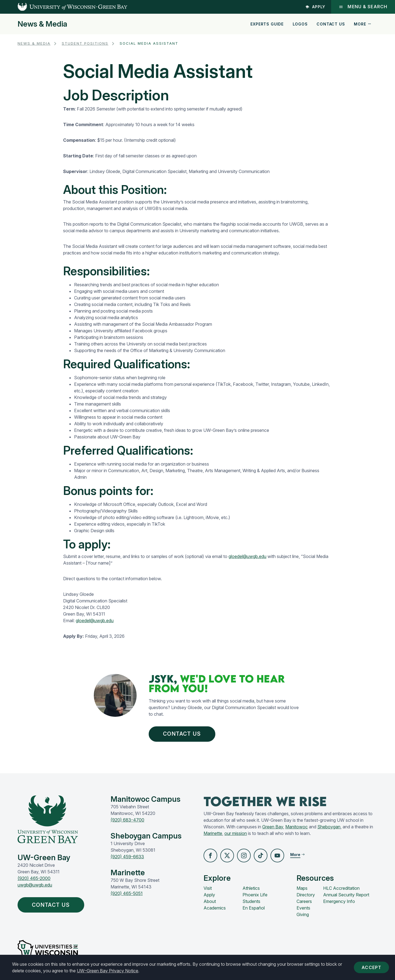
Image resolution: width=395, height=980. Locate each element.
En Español (254, 908)
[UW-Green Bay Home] (64, 7)
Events (303, 908)
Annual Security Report (346, 895)
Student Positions (85, 43)
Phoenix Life (255, 895)
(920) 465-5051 (127, 893)
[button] (210, 856)
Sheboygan (329, 827)
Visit (208, 888)
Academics (215, 908)
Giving (303, 914)
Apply (315, 7)
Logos (300, 24)
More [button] (363, 24)
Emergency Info (339, 901)
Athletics (251, 888)
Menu (363, 7)
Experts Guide (267, 24)
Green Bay (273, 827)
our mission (236, 833)
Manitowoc (297, 827)
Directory (306, 895)
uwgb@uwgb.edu (35, 885)
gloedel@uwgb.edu (247, 556)
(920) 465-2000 (34, 878)
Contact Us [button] (182, 734)
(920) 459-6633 (127, 857)
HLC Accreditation (341, 888)
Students (251, 901)
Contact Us (331, 24)
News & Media (42, 24)
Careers (304, 901)
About (210, 901)
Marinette (213, 833)
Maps (302, 888)
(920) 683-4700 (127, 820)
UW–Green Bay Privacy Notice (108, 971)
